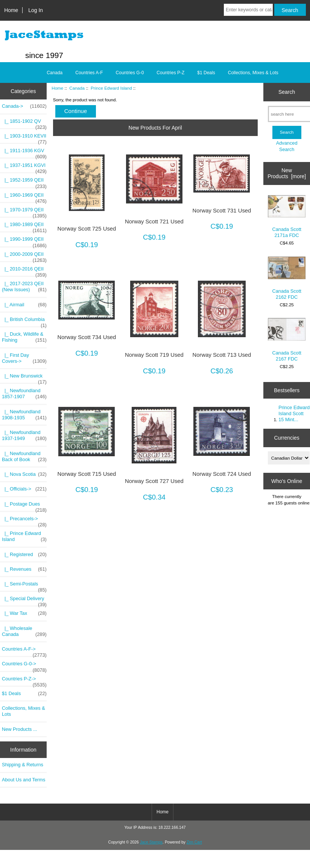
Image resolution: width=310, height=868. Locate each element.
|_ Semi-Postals (24, 586)
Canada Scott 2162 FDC (287, 278)
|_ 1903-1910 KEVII (24, 138)
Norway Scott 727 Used (154, 481)
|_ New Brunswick (24, 378)
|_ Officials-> (24, 489)
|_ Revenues (24, 569)
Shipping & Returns (23, 765)
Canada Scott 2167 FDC (287, 340)
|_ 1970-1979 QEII (24, 212)
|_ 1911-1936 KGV (24, 153)
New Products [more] (287, 173)
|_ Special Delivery (24, 601)
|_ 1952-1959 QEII (24, 182)
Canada (77, 88)
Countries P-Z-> (24, 681)
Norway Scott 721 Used (154, 222)
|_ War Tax (24, 613)
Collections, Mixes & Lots (253, 73)
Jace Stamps (151, 842)
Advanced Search (287, 146)
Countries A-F (89, 73)
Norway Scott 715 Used (87, 474)
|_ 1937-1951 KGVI (24, 167)
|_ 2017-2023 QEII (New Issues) (24, 287)
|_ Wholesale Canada (24, 631)
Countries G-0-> (24, 666)
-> (24, 106)
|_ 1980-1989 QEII (24, 226)
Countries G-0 (130, 73)
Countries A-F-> (24, 651)
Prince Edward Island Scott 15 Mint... (294, 413)
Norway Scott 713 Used (222, 355)
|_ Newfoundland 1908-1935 (24, 415)
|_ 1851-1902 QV (24, 123)
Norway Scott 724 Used (222, 474)
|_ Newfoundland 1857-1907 (24, 394)
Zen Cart (194, 842)
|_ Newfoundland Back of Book (24, 457)
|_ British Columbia (24, 321)
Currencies (287, 438)
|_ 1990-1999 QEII (24, 241)
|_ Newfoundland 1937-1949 (24, 436)
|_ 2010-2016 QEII (24, 271)
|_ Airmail (24, 305)
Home (11, 10)
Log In (36, 10)
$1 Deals (206, 73)
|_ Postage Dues (24, 506)
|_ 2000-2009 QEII (24, 256)
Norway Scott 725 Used (87, 229)
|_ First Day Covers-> (24, 358)
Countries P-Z (170, 73)
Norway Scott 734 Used (87, 337)
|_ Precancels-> (24, 521)
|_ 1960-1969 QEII (24, 197)
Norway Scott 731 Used (222, 211)
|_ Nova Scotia (24, 474)
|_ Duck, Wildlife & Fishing (24, 337)
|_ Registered (24, 555)
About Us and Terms (24, 780)
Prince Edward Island (111, 88)
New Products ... (20, 729)
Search (287, 92)
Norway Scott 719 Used (154, 355)
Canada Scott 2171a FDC (287, 217)
